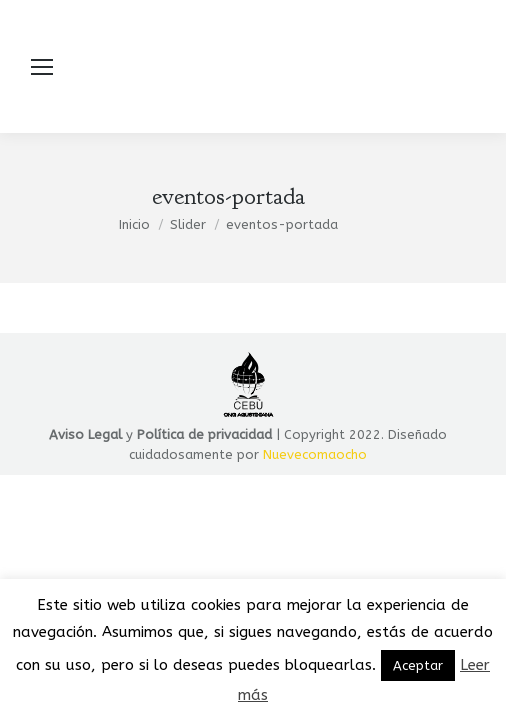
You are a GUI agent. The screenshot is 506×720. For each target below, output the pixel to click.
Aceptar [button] (418, 665)
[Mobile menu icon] (42, 67)
